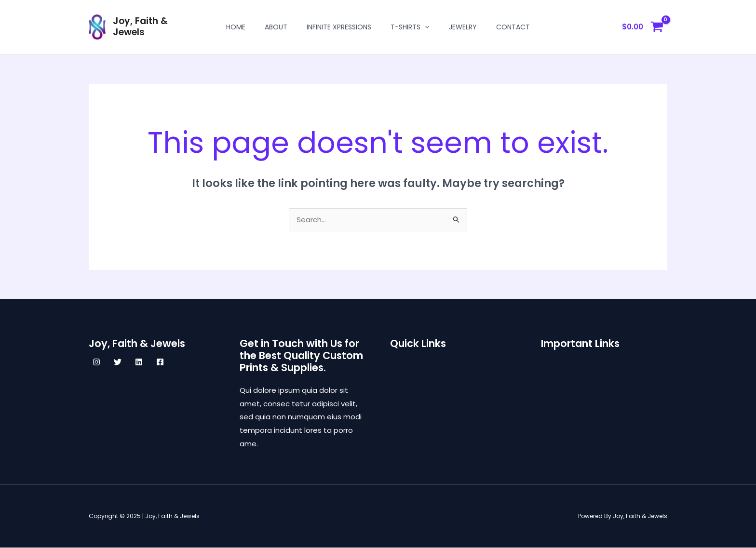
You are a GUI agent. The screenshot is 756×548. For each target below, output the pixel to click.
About (276, 27)
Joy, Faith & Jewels (140, 27)
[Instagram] (96, 362)
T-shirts (410, 27)
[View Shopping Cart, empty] (643, 27)
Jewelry (463, 27)
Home (236, 27)
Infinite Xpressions (339, 27)
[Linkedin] (139, 362)
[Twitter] (118, 362)
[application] (425, 27)
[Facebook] (160, 362)
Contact (513, 27)
